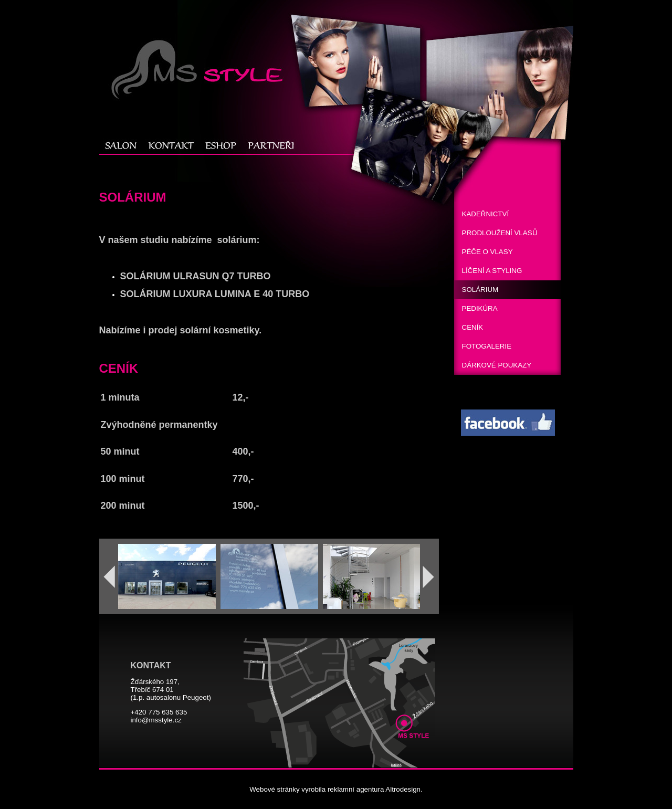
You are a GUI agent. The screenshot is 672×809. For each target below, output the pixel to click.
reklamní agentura (356, 789)
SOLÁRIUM (480, 290)
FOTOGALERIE (487, 346)
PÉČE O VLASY (487, 252)
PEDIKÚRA (480, 308)
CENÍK (473, 327)
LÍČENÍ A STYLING (492, 271)
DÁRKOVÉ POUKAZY (497, 365)
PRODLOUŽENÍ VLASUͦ (500, 233)
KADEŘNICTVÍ (486, 214)
